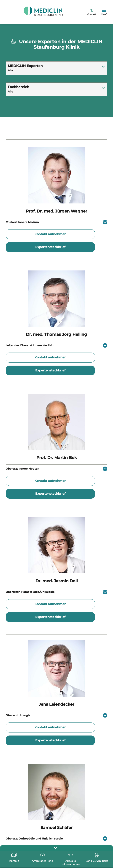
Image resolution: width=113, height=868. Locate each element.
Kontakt (91, 12)
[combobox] (56, 68)
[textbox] (56, 65)
